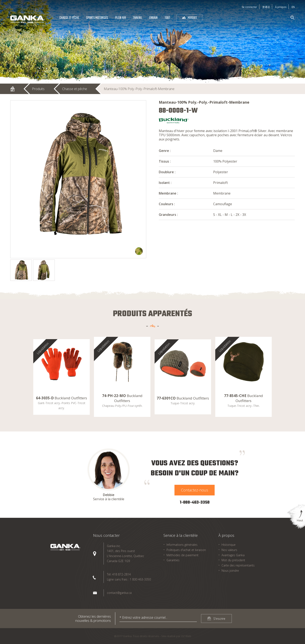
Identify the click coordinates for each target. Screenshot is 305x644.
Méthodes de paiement (183, 555)
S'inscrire (219, 619)
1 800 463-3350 (140, 579)
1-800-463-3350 (195, 502)
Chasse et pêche (69, 18)
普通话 (266, 7)
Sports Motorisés (97, 18)
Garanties (173, 560)
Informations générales (182, 545)
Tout (167, 18)
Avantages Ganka (233, 555)
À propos (281, 7)
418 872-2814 (121, 574)
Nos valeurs (229, 550)
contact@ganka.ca (119, 593)
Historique (229, 545)
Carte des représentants (238, 565)
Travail (137, 18)
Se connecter (249, 7)
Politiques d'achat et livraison (186, 550)
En (293, 7)
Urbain (153, 18)
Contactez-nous (195, 490)
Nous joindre (230, 571)
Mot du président (233, 560)
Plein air (120, 18)
